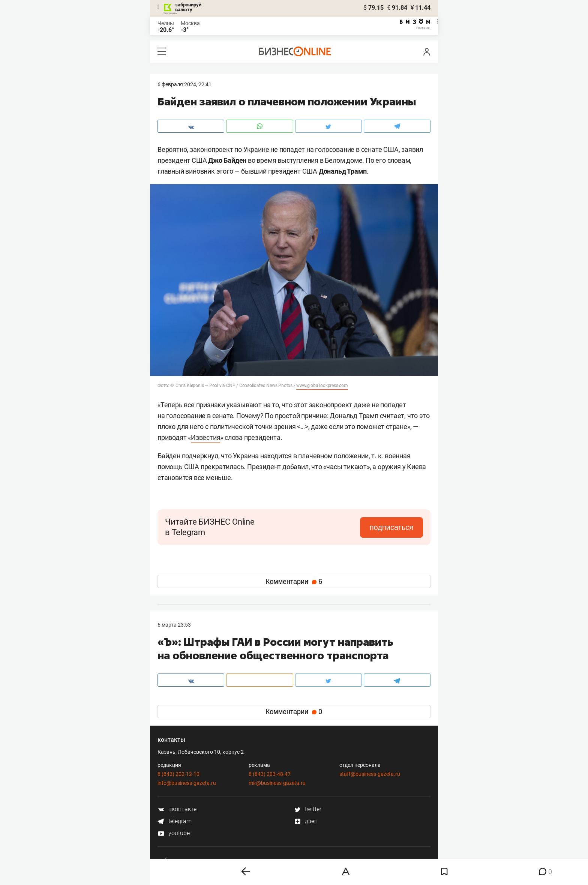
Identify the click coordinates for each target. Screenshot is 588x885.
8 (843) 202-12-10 (178, 774)
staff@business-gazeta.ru (370, 774)
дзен (306, 821)
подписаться (391, 527)
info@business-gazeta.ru (187, 783)
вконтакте (177, 809)
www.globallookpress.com (322, 385)
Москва (190, 23)
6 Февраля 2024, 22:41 (184, 84)
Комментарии (294, 582)
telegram (175, 821)
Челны (166, 23)
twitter (308, 809)
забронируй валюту (188, 7)
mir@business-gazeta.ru (277, 783)
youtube (174, 833)
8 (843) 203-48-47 (270, 774)
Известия (205, 437)
